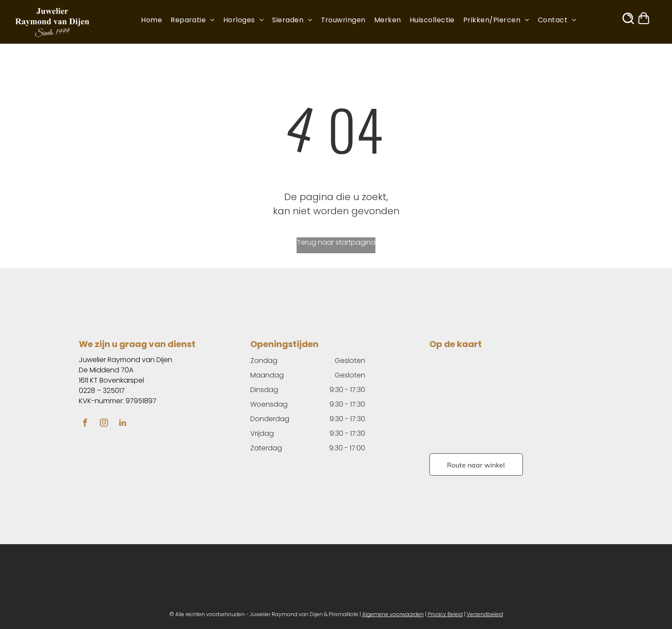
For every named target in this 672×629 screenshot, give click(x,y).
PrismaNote (343, 614)
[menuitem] (156, 20)
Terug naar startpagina (336, 242)
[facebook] (85, 424)
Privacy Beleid (445, 614)
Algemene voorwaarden (393, 614)
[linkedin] (123, 424)
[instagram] (104, 424)
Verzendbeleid (485, 614)
